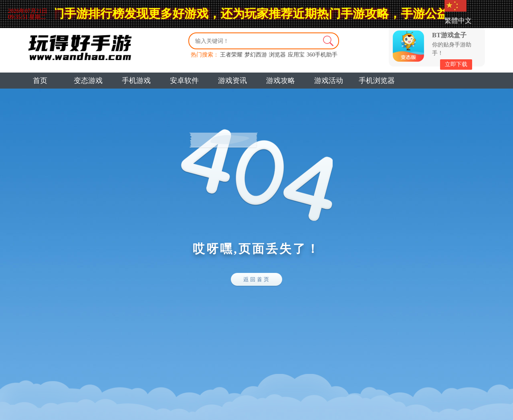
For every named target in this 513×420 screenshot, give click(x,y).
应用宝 (296, 55)
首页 (40, 81)
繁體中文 (458, 21)
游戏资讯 (232, 81)
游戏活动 (329, 81)
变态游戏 (88, 81)
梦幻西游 (256, 55)
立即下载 (456, 64)
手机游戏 (136, 81)
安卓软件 (184, 81)
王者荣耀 (231, 55)
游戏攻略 (281, 81)
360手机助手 (322, 55)
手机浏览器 (377, 81)
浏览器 (277, 55)
